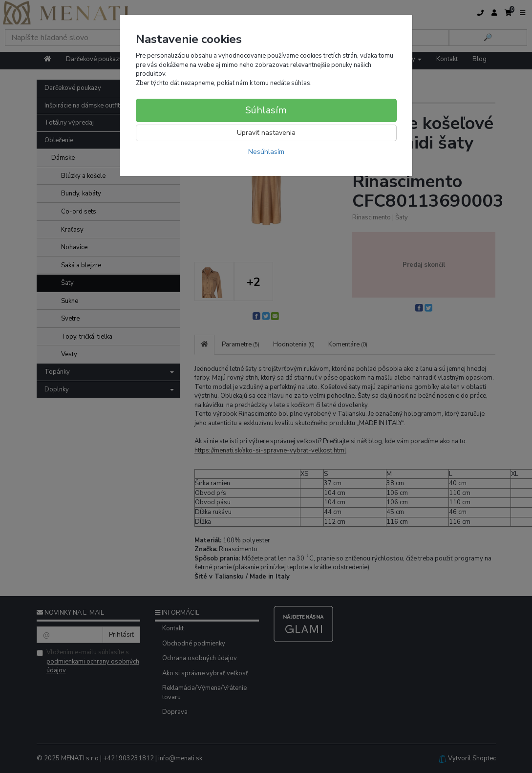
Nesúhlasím (266, 152)
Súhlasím (266, 110)
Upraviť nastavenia (266, 133)
